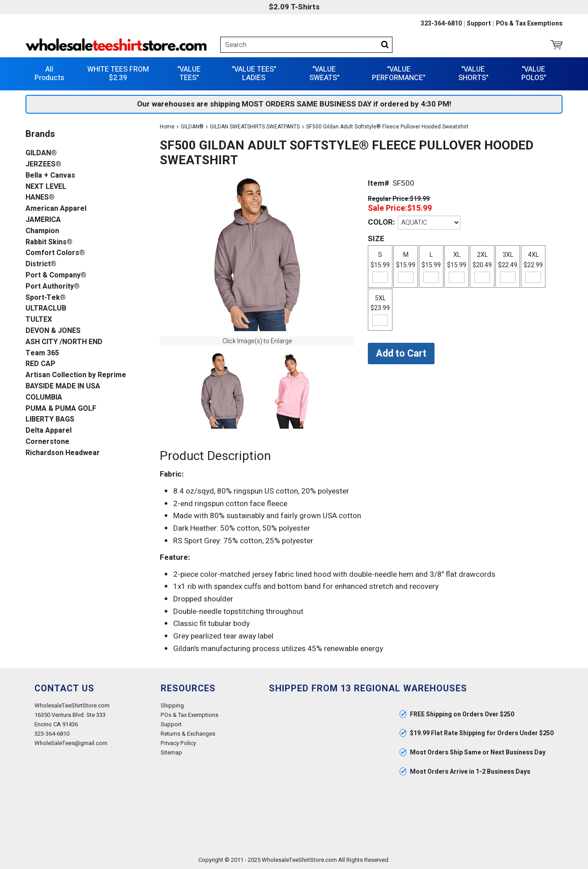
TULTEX (39, 320)
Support (479, 24)
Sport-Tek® (46, 298)
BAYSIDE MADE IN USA (63, 386)
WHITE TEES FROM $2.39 (118, 74)
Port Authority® (53, 287)
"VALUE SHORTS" (473, 74)
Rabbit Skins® (49, 242)
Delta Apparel (49, 431)
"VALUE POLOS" (534, 74)
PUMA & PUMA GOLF (61, 409)
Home (167, 127)
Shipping (172, 705)
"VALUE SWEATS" (324, 74)
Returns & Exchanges (188, 734)
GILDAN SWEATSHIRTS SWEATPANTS (255, 127)
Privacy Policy (178, 743)
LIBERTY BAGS (50, 420)
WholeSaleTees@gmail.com (71, 743)
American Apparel (56, 209)
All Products (49, 74)
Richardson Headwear (63, 453)
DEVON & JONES (53, 331)
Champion (42, 231)
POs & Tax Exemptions (529, 24)
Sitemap (171, 752)
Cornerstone (47, 442)
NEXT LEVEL (46, 187)
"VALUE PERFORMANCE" (398, 74)
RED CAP (40, 364)
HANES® (40, 198)
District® (41, 264)
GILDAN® (192, 127)
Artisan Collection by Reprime (76, 375)
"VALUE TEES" (189, 74)
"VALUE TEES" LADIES (254, 74)
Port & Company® (56, 275)
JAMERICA (43, 220)
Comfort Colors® (55, 253)
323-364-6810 (441, 24)
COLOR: (381, 222)
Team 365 (42, 353)
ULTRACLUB (46, 309)
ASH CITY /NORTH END (64, 342)
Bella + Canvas (50, 176)
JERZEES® (43, 164)
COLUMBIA (44, 398)
